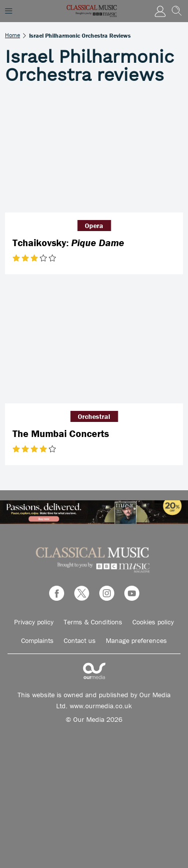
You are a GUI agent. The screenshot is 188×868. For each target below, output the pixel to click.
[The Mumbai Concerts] (94, 344)
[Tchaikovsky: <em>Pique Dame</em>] (94, 153)
